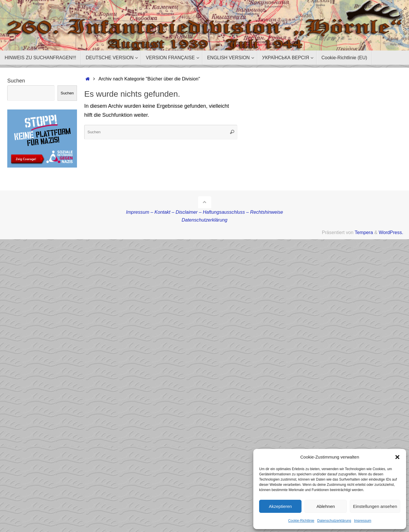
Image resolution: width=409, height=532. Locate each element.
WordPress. (391, 232)
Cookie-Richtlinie (301, 521)
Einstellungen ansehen (375, 506)
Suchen (16, 81)
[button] (397, 457)
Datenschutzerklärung (334, 521)
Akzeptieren (280, 506)
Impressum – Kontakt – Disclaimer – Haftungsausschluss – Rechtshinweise (205, 212)
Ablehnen (325, 506)
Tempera (364, 232)
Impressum (363, 521)
